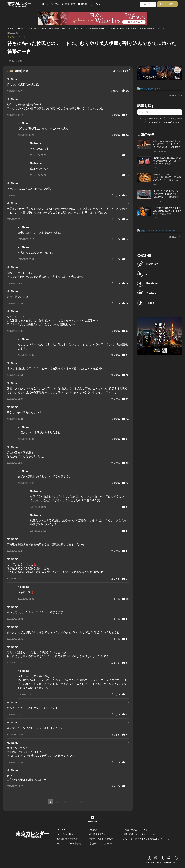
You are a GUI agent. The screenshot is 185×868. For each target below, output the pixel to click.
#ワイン (142, 122)
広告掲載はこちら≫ (175, 95)
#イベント (179, 122)
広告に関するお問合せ (68, 839)
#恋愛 (170, 118)
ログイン (148, 4)
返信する (115, 91)
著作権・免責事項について (102, 839)
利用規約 (93, 830)
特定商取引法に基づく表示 (102, 844)
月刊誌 (83, 4)
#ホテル (142, 118)
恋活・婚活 (69, 4)
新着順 (18, 71)
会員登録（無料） (167, 4)
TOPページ (62, 830)
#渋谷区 (179, 118)
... (128, 79)
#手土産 (152, 118)
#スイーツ (153, 122)
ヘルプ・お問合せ (65, 834)
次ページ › (69, 802)
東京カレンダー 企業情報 (69, 844)
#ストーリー (166, 122)
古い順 (25, 71)
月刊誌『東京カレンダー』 (135, 830)
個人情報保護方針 (97, 834)
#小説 (161, 118)
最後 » (83, 802)
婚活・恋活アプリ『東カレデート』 (139, 834)
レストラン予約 (51, 4)
